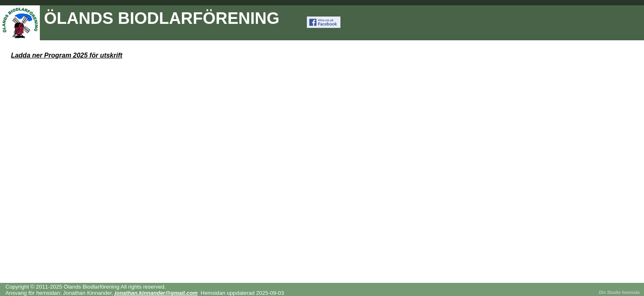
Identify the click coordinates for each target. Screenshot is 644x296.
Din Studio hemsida (619, 292)
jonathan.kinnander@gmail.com (156, 293)
